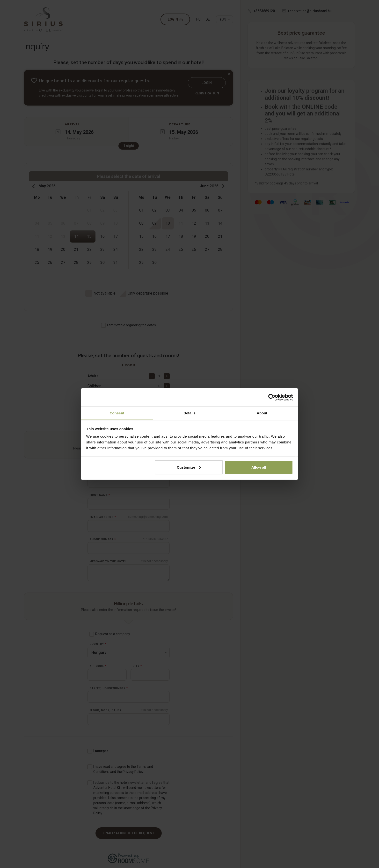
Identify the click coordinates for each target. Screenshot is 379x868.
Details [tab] (189, 413)
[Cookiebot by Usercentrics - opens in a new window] (272, 397)
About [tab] (262, 413)
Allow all (259, 467)
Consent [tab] (117, 413)
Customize (189, 467)
